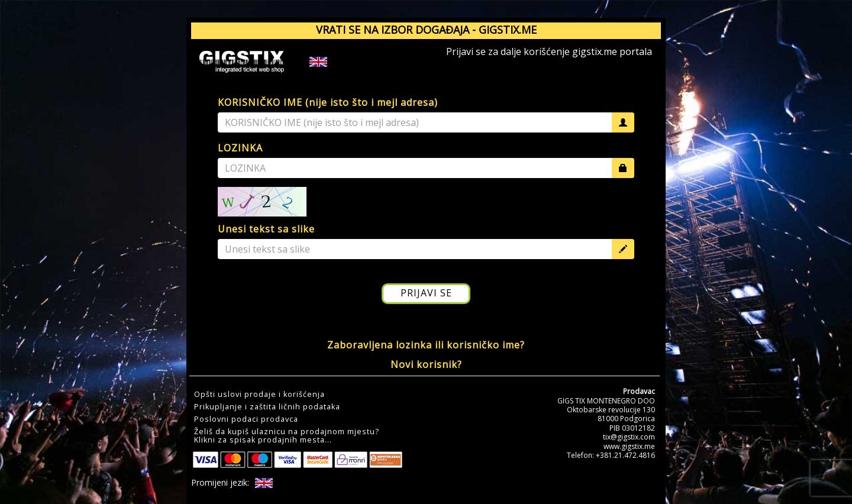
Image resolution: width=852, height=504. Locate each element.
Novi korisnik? (426, 364)
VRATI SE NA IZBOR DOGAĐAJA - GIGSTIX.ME (426, 30)
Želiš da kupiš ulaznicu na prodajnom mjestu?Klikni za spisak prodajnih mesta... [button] (287, 436)
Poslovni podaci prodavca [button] (246, 419)
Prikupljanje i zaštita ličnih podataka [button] (267, 407)
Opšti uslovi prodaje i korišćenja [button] (259, 395)
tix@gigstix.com (629, 437)
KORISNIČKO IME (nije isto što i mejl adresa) (328, 102)
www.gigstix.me (629, 446)
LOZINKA (240, 148)
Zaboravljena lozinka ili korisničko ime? (426, 345)
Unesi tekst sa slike (266, 229)
